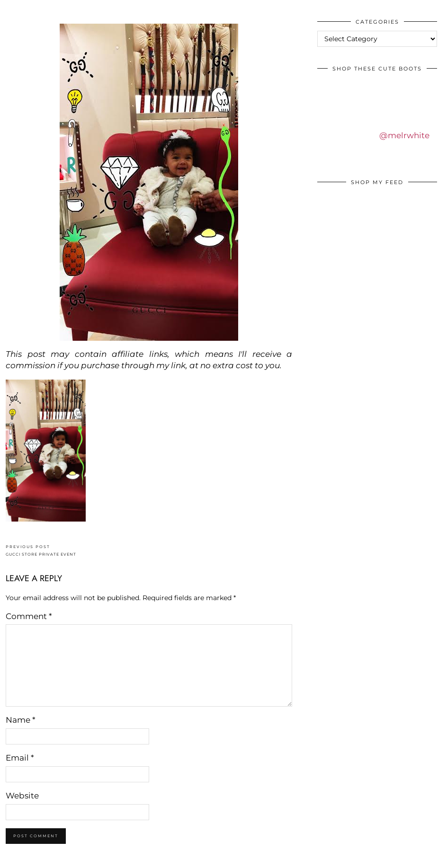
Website (22, 796)
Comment (29, 616)
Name (21, 720)
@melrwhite (404, 135)
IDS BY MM (16, 9)
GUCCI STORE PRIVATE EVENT (41, 551)
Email (20, 758)
